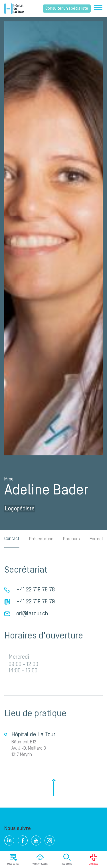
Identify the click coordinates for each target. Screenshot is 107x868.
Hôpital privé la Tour (14, 9)
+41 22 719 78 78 (36, 590)
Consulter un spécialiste (67, 9)
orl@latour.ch (32, 614)
